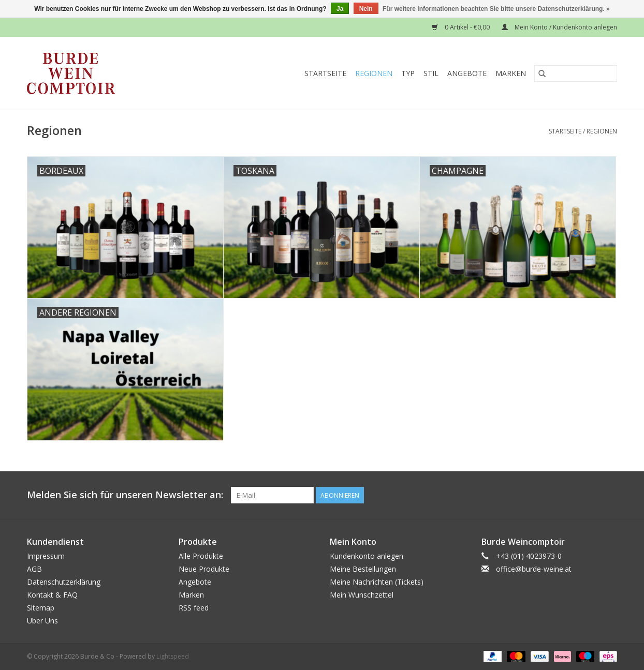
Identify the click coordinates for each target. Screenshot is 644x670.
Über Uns (42, 621)
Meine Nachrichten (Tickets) (377, 582)
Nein (366, 9)
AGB (34, 569)
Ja (340, 9)
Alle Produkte (201, 556)
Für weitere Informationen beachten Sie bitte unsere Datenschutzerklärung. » (496, 9)
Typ (408, 73)
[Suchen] (576, 73)
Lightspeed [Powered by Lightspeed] (173, 656)
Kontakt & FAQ (52, 595)
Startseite (325, 73)
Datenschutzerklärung (64, 582)
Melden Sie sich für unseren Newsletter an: (125, 495)
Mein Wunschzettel (362, 595)
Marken (511, 73)
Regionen (374, 73)
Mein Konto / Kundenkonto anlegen (559, 27)
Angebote (467, 73)
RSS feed (194, 608)
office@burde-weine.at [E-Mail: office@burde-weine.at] (534, 569)
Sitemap (41, 608)
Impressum (46, 556)
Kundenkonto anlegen (367, 556)
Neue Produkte (204, 569)
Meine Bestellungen (363, 569)
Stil (431, 73)
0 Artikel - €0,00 (462, 27)
